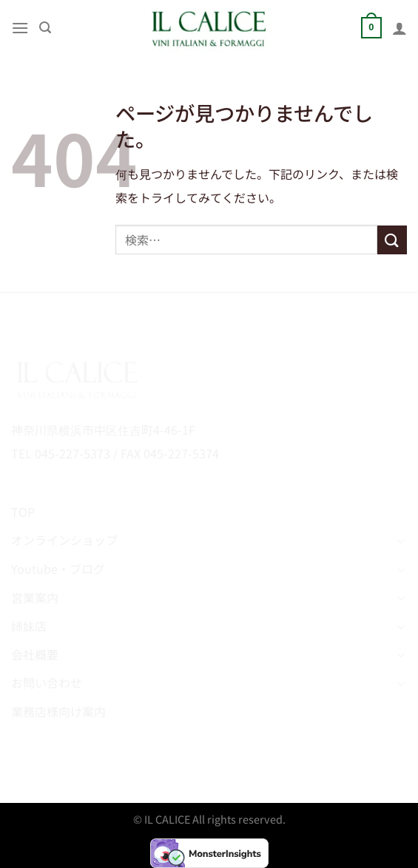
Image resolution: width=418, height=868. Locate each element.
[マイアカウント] (400, 28)
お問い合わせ (47, 682)
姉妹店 (29, 625)
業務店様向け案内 (58, 711)
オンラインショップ (64, 540)
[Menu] (20, 28)
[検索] (45, 28)
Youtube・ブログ (58, 569)
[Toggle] (401, 540)
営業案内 (35, 597)
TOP (23, 512)
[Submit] (392, 240)
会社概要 (35, 654)
